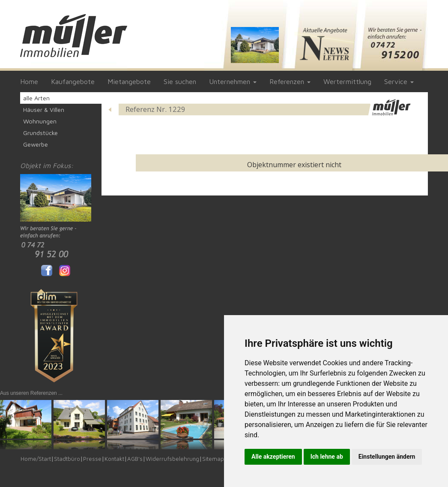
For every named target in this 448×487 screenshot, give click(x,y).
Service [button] (399, 81)
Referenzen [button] (290, 81)
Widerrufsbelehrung (172, 459)
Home (29, 81)
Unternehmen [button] (233, 81)
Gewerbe (36, 144)
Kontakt (114, 459)
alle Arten (36, 98)
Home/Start (36, 459)
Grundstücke (40, 133)
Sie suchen (180, 81)
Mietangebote (129, 81)
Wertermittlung (347, 81)
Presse (92, 459)
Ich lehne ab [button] (327, 457)
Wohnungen (40, 121)
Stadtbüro (67, 459)
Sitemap (213, 459)
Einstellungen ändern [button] (387, 457)
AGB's (135, 459)
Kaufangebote (73, 81)
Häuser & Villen (44, 110)
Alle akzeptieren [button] (273, 457)
